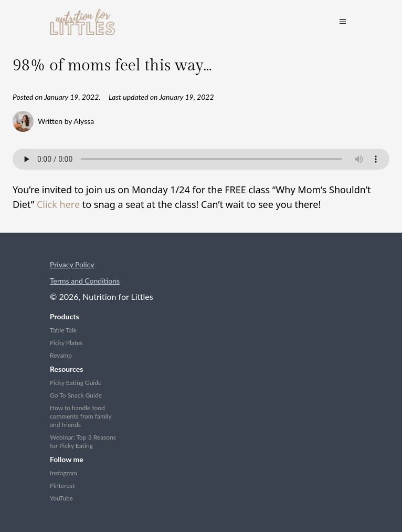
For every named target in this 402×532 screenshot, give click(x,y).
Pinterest (62, 486)
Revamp (61, 355)
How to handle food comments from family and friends (81, 416)
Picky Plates (66, 343)
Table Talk (63, 330)
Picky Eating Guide (76, 383)
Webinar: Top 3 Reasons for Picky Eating (83, 441)
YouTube (61, 498)
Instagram (64, 473)
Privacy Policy (72, 264)
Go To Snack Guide (76, 395)
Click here (58, 204)
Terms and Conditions (85, 281)
